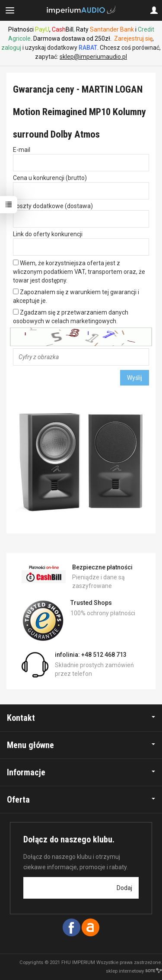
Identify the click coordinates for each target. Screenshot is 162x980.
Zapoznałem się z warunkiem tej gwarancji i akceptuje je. (76, 296)
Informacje (81, 772)
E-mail (22, 150)
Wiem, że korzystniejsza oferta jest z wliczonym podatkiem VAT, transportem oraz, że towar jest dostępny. (79, 272)
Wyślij (135, 378)
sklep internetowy (134, 971)
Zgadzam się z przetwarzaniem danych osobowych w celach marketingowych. (71, 317)
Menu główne (81, 745)
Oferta (81, 800)
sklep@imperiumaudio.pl (93, 57)
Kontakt (81, 718)
